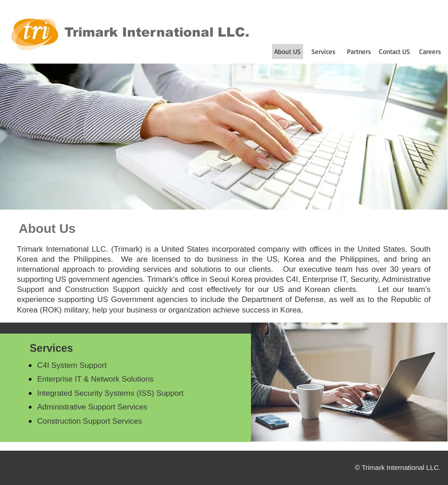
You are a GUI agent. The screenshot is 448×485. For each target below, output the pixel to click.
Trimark (91, 32)
